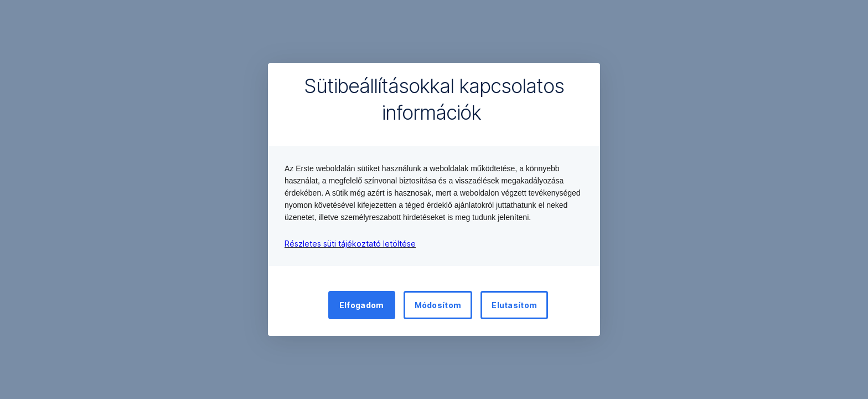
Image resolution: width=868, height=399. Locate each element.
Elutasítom (514, 305)
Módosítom (438, 305)
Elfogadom (362, 305)
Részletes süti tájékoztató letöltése (350, 244)
